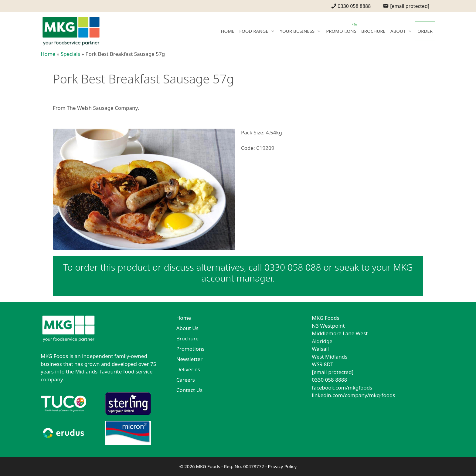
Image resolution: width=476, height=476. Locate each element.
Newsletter (190, 359)
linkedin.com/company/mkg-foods (353, 395)
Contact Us (190, 390)
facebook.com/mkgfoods (342, 388)
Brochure (187, 338)
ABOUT (403, 31)
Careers (186, 380)
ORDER (425, 31)
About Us (187, 328)
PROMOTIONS (341, 31)
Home (48, 54)
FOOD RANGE (258, 31)
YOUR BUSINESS (302, 31)
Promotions (190, 349)
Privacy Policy (282, 466)
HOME (228, 31)
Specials (70, 54)
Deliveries (188, 369)
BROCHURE (373, 31)
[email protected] (333, 372)
